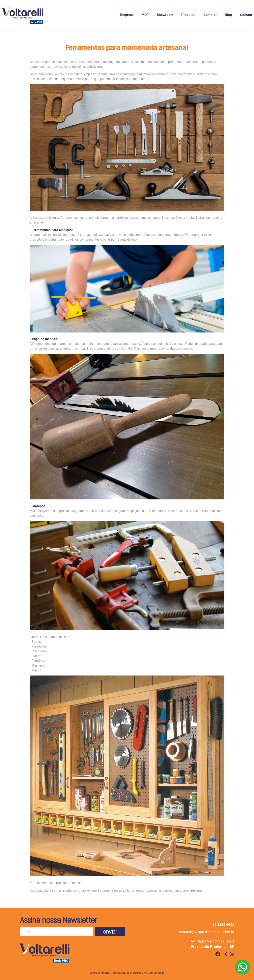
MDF (145, 15)
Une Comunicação (153, 973)
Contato (246, 15)
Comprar (210, 15)
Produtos (188, 15)
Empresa (127, 15)
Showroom (165, 15)
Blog (228, 15)
